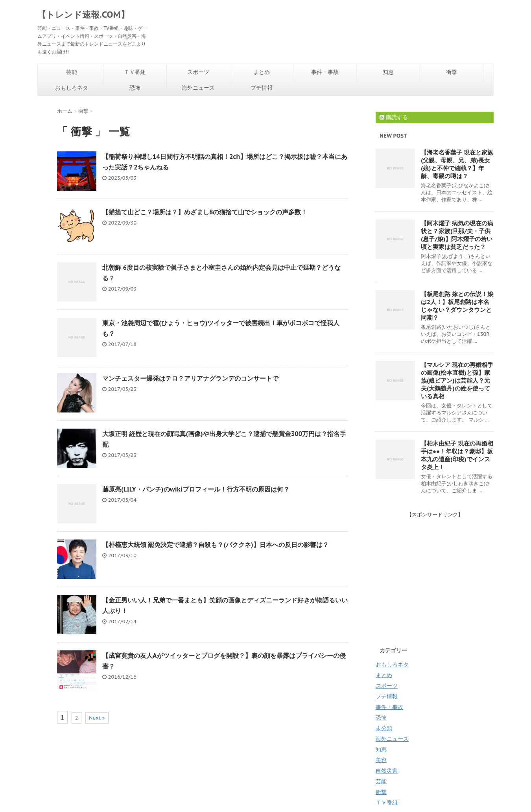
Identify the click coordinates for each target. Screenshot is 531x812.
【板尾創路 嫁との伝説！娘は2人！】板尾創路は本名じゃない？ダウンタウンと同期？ (457, 306)
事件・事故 (325, 72)
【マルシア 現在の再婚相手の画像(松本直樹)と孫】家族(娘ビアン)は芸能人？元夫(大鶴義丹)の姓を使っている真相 (457, 380)
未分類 (384, 728)
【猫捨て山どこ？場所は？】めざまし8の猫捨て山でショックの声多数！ (205, 212)
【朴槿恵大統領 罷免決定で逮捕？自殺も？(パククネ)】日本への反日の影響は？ (216, 545)
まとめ (262, 72)
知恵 (388, 72)
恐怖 (135, 88)
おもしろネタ (72, 88)
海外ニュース (198, 88)
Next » (97, 718)
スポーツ (198, 72)
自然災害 (387, 771)
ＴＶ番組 (135, 72)
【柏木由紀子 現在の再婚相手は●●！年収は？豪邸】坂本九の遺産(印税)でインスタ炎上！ (457, 455)
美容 (381, 760)
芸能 (72, 72)
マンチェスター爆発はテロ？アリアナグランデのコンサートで (190, 378)
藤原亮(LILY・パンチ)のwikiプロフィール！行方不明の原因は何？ (196, 489)
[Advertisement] (442, 573)
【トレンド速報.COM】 (83, 15)
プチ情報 (262, 88)
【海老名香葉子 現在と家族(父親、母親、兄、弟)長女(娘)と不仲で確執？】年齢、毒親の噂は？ (457, 164)
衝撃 (452, 72)
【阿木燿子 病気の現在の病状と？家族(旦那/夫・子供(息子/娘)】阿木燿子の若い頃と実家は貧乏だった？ (457, 235)
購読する (394, 117)
